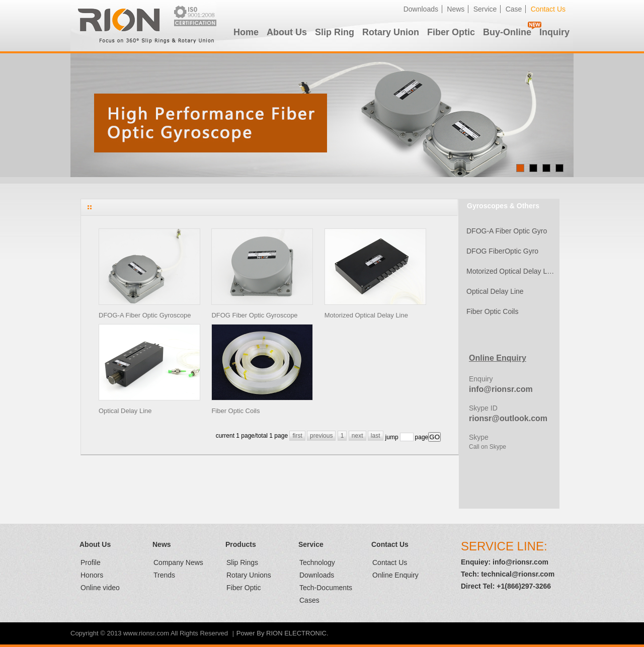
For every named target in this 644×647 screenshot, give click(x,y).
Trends (164, 575)
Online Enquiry (395, 575)
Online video (100, 588)
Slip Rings (242, 562)
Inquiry (554, 32)
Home (246, 32)
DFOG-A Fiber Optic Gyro (507, 231)
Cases (309, 600)
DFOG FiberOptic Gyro (502, 251)
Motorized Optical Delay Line (366, 315)
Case (514, 9)
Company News (178, 562)
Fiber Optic (451, 32)
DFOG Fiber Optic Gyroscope (254, 315)
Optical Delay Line (125, 411)
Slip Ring (335, 32)
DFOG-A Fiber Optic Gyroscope (145, 315)
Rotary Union (391, 32)
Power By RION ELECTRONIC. (283, 633)
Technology (317, 562)
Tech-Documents (326, 588)
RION (143, 26)
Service (485, 9)
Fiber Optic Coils (235, 411)
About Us (287, 32)
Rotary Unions (249, 575)
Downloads (421, 9)
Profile (91, 562)
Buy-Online (507, 32)
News (456, 9)
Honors (92, 575)
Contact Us (548, 9)
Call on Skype (488, 447)
